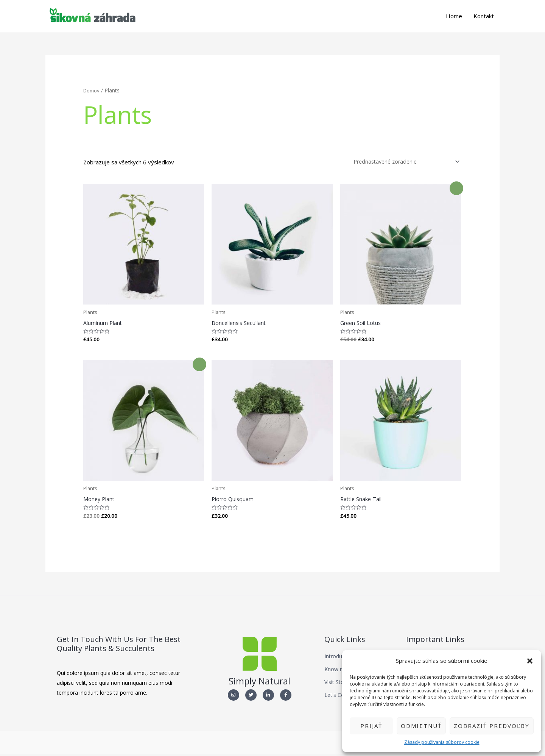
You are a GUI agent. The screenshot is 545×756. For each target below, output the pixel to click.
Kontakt (484, 16)
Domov (93, 91)
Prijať (371, 726)
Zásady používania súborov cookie (442, 742)
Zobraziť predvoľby (492, 726)
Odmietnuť (421, 726)
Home (454, 16)
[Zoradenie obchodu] (403, 162)
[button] (530, 661)
